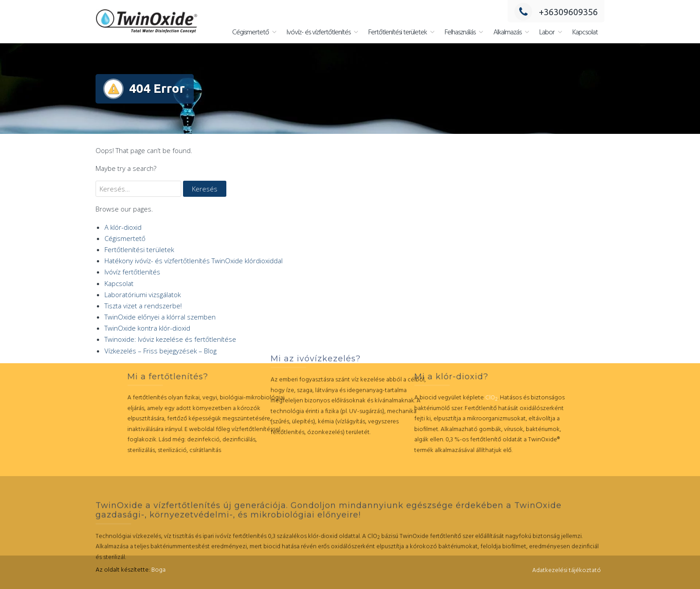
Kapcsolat (585, 33)
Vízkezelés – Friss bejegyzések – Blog (160, 351)
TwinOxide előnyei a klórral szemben (160, 317)
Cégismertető (250, 33)
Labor (547, 33)
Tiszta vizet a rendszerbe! (143, 306)
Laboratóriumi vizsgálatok (143, 294)
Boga (158, 570)
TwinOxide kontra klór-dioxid (147, 328)
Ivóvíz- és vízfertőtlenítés (319, 33)
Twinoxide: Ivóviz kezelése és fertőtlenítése (170, 339)
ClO (434, 398)
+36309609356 (556, 12)
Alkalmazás (507, 33)
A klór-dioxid (123, 227)
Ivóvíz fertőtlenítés (132, 272)
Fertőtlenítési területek (398, 33)
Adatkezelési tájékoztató (567, 570)
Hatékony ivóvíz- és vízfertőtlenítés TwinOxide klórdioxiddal (194, 261)
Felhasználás (460, 33)
